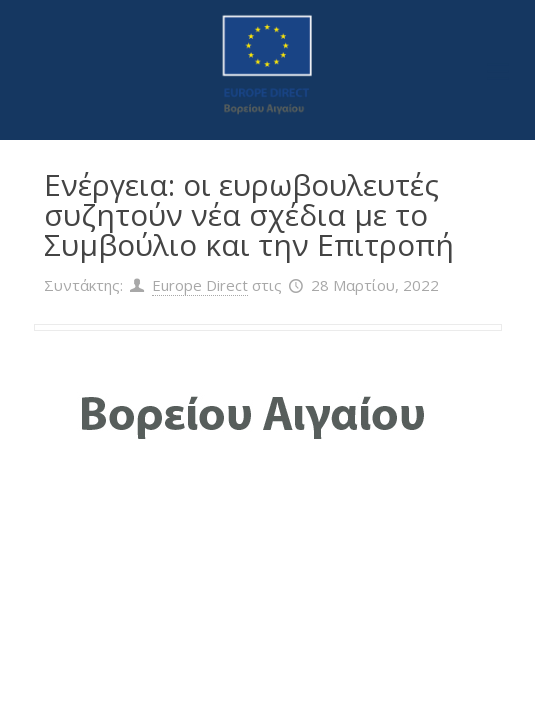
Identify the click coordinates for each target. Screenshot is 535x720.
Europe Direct (200, 285)
